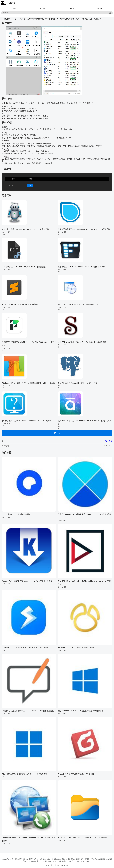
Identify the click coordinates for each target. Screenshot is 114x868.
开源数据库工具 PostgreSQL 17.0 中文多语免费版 (78, 383)
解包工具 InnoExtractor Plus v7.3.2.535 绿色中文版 (78, 304)
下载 (30, 185)
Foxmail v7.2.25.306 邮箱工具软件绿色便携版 (76, 774)
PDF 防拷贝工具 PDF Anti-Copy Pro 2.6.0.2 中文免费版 (24, 267)
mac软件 (71, 8)
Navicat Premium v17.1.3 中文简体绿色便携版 (76, 648)
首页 (14, 8)
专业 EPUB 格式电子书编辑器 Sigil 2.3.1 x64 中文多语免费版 (82, 342)
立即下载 (57, 433)
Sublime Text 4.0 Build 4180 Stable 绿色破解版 (20, 304)
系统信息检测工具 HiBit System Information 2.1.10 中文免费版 (26, 421)
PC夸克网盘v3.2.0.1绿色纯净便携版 (16, 514)
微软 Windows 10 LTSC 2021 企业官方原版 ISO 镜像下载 (81, 711)
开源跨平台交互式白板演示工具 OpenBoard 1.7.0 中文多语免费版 (28, 711)
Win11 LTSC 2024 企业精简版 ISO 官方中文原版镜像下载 (24, 774)
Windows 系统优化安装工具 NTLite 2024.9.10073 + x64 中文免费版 (28, 383)
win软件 (43, 8)
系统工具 (109, 441)
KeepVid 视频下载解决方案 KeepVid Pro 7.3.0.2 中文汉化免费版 (27, 581)
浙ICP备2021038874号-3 (60, 865)
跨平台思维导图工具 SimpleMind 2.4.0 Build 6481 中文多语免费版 (84, 229)
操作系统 (100, 8)
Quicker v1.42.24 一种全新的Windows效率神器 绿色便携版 (25, 648)
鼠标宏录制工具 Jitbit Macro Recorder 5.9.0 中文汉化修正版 (25, 229)
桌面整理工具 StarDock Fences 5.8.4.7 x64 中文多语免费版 (81, 267)
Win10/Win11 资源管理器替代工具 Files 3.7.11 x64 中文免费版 (83, 837)
